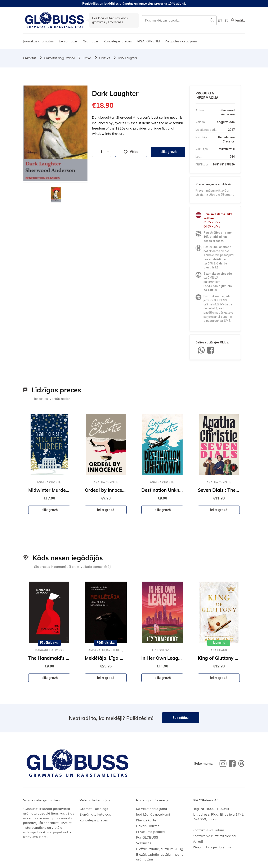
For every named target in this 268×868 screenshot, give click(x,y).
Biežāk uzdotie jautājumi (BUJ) (160, 849)
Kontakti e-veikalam (208, 830)
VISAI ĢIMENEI (148, 41)
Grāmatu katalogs (94, 809)
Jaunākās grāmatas (38, 41)
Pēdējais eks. (49, 643)
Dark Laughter (128, 58)
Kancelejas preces (118, 41)
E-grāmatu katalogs (95, 814)
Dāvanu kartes (148, 826)
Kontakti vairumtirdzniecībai (215, 836)
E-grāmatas (68, 41)
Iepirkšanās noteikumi (153, 814)
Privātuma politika (150, 832)
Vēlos (131, 152)
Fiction (87, 58)
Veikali (198, 841)
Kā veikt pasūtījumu (151, 809)
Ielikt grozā (168, 152)
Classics (105, 58)
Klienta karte (146, 820)
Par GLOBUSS (147, 837)
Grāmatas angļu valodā (59, 58)
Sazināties (181, 718)
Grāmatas (91, 41)
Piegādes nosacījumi (181, 41)
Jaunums (219, 643)
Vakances (144, 843)
